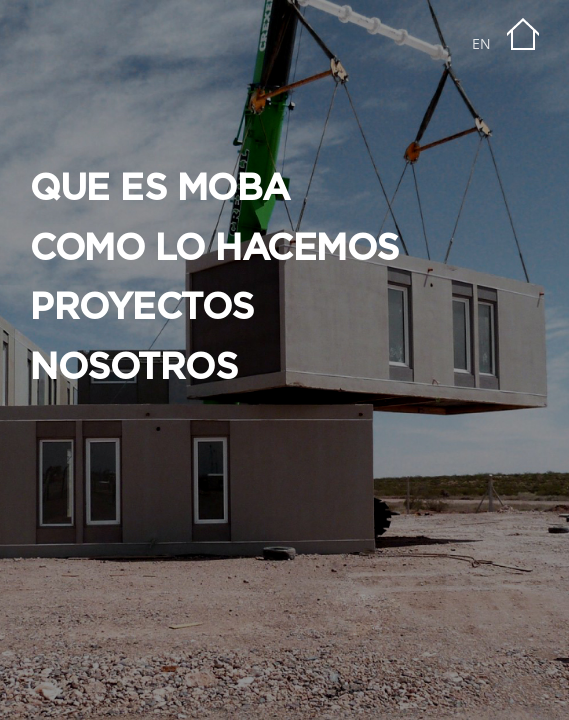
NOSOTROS (133, 368)
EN (481, 43)
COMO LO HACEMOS (214, 249)
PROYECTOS (142, 308)
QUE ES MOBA (160, 189)
